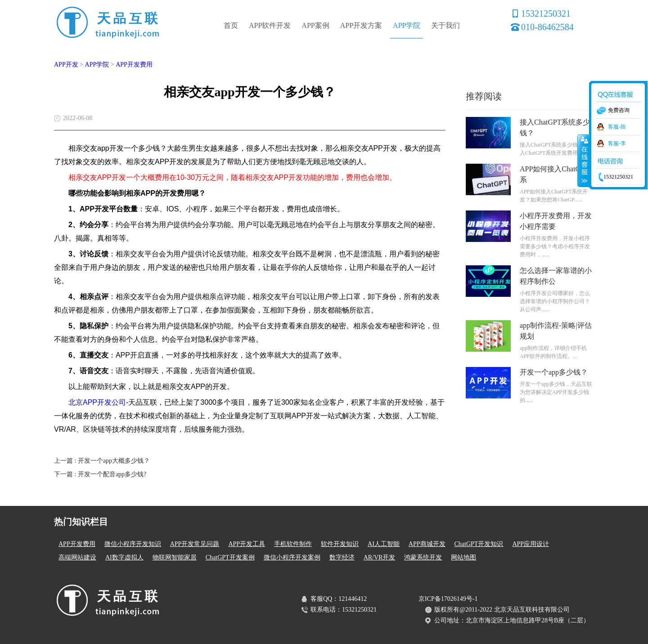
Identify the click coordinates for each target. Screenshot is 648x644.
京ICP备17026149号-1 (448, 599)
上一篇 (102, 461)
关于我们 (445, 25)
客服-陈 (617, 127)
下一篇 (100, 474)
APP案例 (315, 25)
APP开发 (66, 65)
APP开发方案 (361, 25)
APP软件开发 (270, 25)
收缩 (584, 161)
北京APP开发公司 (97, 402)
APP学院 (407, 25)
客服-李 (617, 143)
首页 (231, 25)
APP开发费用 (134, 65)
